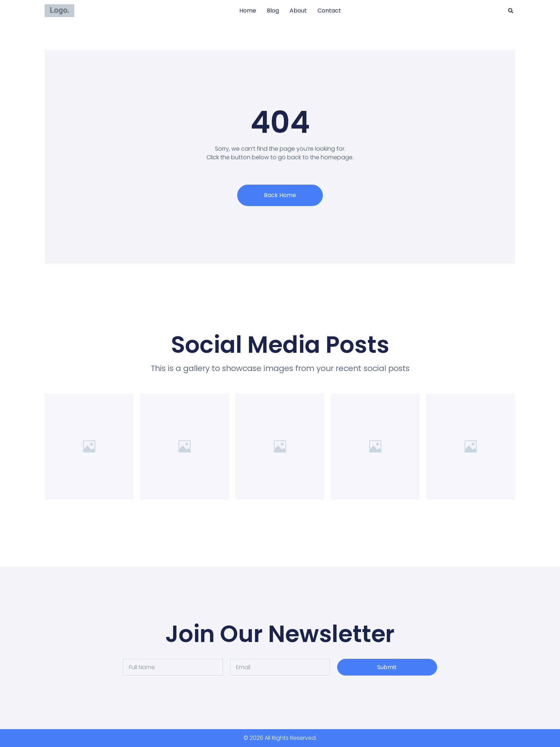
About (298, 11)
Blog (273, 11)
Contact (329, 11)
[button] (511, 11)
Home (248, 11)
